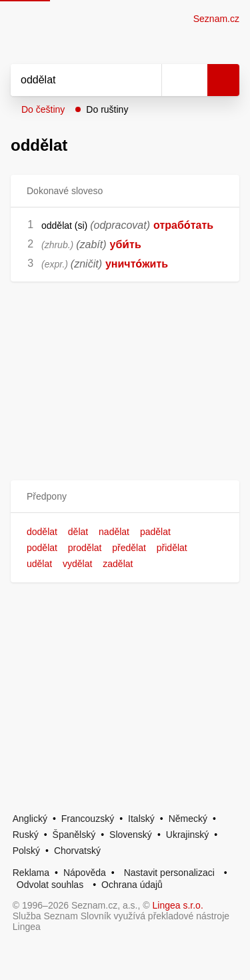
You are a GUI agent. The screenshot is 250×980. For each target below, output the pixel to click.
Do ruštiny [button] (107, 109)
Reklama (31, 873)
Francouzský (88, 819)
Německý (188, 819)
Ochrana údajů (132, 885)
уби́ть (126, 244)
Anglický (30, 819)
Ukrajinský (188, 835)
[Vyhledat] (71, 80)
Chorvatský (77, 851)
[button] (125, 497)
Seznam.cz (216, 19)
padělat (155, 532)
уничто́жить (137, 264)
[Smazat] (147, 80)
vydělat (77, 564)
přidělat (172, 548)
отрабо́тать (183, 225)
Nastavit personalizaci (169, 873)
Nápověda (85, 873)
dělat (78, 532)
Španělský (74, 835)
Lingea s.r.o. (178, 905)
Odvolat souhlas (50, 885)
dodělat (42, 532)
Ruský (26, 835)
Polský (26, 851)
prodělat (85, 548)
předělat (129, 548)
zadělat (118, 564)
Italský (141, 819)
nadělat (114, 532)
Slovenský (131, 835)
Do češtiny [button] (43, 109)
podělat (42, 548)
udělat (39, 564)
